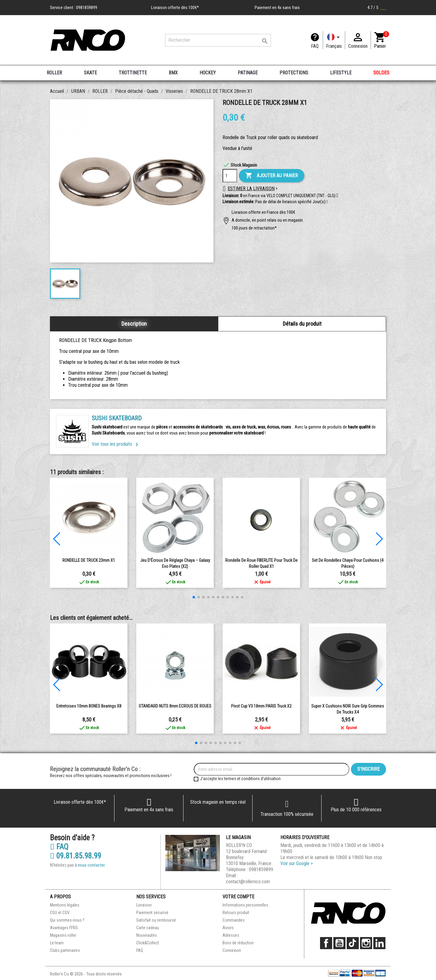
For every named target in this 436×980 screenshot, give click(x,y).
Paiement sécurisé (152, 913)
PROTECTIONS (294, 73)
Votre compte (238, 897)
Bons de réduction (238, 943)
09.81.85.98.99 (76, 856)
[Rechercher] (218, 40)
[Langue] (334, 40)
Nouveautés (147, 935)
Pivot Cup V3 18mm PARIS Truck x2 (261, 706)
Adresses (231, 935)
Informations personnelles (245, 905)
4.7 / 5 (377, 8)
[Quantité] (230, 176)
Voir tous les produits (116, 444)
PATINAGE (248, 73)
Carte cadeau (148, 928)
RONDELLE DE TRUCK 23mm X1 (89, 560)
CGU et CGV (60, 913)
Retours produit (236, 913)
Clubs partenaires (65, 950)
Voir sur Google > (297, 863)
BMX (173, 73)
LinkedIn (379, 943)
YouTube (339, 943)
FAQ (315, 46)
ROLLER (54, 73)
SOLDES (381, 73)
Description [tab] (134, 324)
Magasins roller (63, 935)
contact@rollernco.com (248, 882)
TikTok (353, 943)
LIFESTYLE (341, 73)
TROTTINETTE (133, 73)
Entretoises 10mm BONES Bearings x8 (89, 706)
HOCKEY (208, 73)
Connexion (232, 950)
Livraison (144, 905)
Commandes (234, 920)
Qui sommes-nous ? (67, 920)
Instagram (366, 943)
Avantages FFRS (64, 928)
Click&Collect (148, 943)
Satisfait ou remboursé (156, 920)
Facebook (326, 943)
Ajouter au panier (272, 176)
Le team (57, 943)
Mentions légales (65, 905)
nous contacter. (92, 865)
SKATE (90, 73)
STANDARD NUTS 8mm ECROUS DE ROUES (175, 706)
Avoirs (228, 928)
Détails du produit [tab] (302, 324)
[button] (327, 202)
